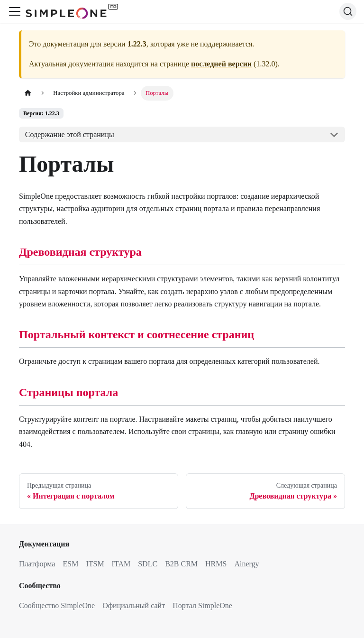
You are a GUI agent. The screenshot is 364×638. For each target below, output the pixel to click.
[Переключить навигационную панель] (15, 11)
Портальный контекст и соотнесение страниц (136, 334)
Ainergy (246, 564)
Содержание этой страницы (70, 134)
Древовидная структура (80, 252)
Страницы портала (68, 392)
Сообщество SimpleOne (57, 606)
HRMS (216, 564)
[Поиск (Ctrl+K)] (348, 11)
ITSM (95, 564)
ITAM (121, 564)
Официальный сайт (134, 606)
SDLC (148, 564)
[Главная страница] (28, 93)
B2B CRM (181, 564)
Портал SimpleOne (202, 606)
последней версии (221, 64)
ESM (70, 564)
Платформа (37, 564)
